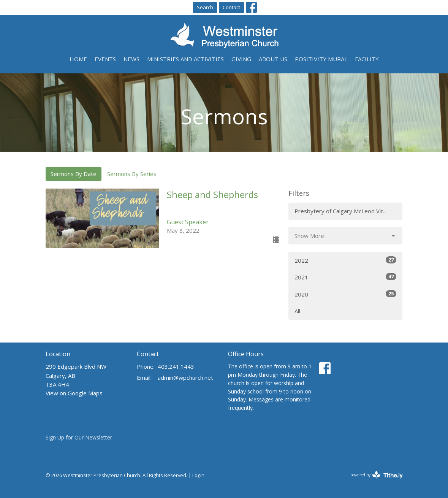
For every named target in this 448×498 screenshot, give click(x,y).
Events (105, 59)
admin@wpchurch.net (185, 377)
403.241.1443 (176, 366)
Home (78, 59)
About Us (273, 59)
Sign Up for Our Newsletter (79, 437)
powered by (377, 475)
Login (198, 475)
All (297, 311)
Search (205, 7)
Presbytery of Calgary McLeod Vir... (340, 211)
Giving (241, 59)
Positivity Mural (321, 59)
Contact (231, 7)
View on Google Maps (74, 393)
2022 (345, 260)
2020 (345, 294)
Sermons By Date (74, 174)
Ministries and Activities (185, 59)
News (131, 59)
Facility (367, 59)
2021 (345, 277)
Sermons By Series (132, 174)
